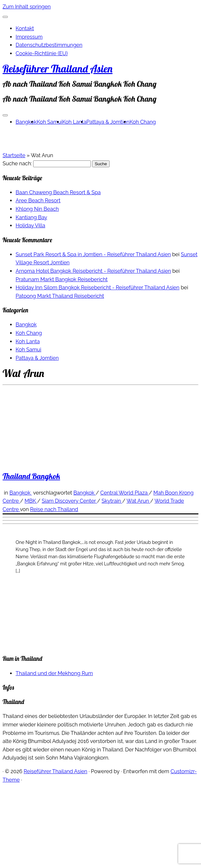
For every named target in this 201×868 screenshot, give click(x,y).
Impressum (29, 37)
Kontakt (25, 28)
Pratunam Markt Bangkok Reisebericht (62, 279)
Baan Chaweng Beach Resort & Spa (58, 192)
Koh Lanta (74, 122)
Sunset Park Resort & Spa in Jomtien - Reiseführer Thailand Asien (93, 254)
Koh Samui (50, 122)
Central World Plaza (125, 493)
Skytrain (112, 501)
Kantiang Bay (31, 217)
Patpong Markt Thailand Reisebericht (60, 296)
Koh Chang (143, 122)
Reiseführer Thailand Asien (58, 69)
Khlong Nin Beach (37, 209)
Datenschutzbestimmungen (49, 45)
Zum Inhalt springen (27, 7)
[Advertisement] (61, 588)
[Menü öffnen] (5, 115)
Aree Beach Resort (38, 201)
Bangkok (26, 122)
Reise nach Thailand (54, 509)
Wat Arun (138, 501)
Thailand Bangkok (31, 476)
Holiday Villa (30, 226)
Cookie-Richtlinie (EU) (42, 53)
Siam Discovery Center (69, 501)
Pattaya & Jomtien (108, 122)
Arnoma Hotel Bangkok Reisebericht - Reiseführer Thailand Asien (93, 271)
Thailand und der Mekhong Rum (54, 673)
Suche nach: (17, 164)
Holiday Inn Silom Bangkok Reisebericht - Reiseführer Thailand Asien (98, 288)
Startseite (14, 155)
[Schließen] (5, 17)
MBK (31, 501)
